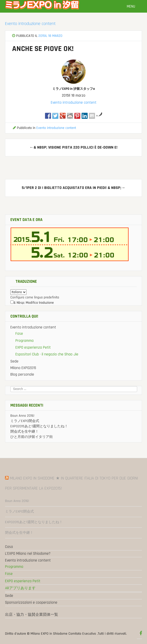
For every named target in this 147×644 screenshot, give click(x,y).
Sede (14, 361)
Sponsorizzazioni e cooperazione (31, 603)
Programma (24, 341)
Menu (133, 6)
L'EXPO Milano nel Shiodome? (28, 554)
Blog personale (22, 374)
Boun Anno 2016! (22, 416)
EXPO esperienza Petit (33, 347)
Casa (9, 547)
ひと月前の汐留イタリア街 (32, 437)
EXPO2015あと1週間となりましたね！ (39, 426)
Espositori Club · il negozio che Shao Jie (47, 354)
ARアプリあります (20, 588)
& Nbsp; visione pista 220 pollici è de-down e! (73, 147)
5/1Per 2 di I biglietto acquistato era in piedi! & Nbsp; (73, 188)
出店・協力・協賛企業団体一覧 (32, 615)
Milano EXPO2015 (23, 368)
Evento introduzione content (30, 24)
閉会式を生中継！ (24, 432)
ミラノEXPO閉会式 (25, 421)
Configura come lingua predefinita (35, 297)
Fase (19, 334)
